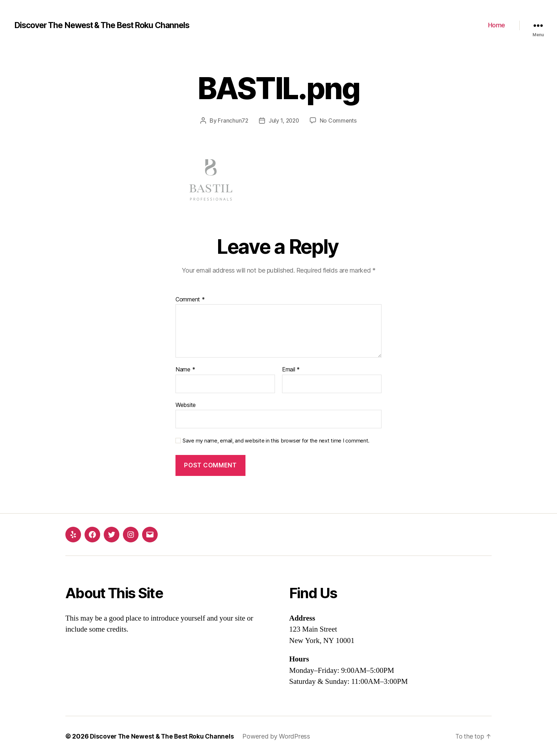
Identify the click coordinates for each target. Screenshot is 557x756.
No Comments (339, 120)
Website (186, 404)
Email (291, 370)
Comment (190, 299)
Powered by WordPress (279, 736)
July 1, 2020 (284, 120)
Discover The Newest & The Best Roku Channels (108, 25)
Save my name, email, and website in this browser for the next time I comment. (276, 441)
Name (185, 370)
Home (497, 25)
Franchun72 (232, 120)
